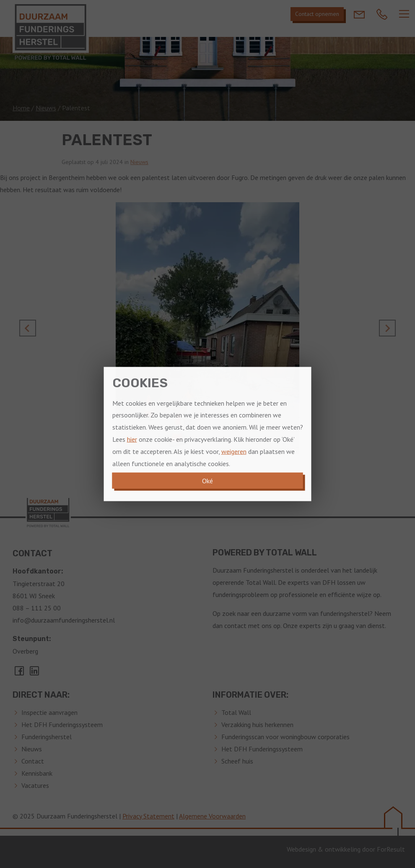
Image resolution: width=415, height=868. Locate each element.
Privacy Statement (148, 816)
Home (21, 108)
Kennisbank (37, 773)
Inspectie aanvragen (49, 712)
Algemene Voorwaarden (212, 816)
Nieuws (46, 108)
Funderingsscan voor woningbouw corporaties (285, 737)
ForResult (391, 849)
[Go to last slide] (28, 328)
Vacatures (35, 785)
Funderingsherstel (47, 737)
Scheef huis (237, 761)
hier (132, 439)
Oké (207, 481)
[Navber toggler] (404, 14)
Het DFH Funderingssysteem (62, 725)
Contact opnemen (317, 14)
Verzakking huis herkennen (257, 725)
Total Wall (236, 712)
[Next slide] (387, 328)
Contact (33, 761)
